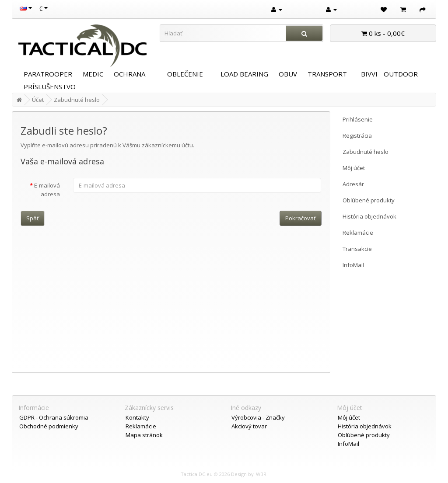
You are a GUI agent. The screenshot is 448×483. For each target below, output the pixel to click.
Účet (38, 100)
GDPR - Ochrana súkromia (54, 417)
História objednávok (369, 216)
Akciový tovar (249, 426)
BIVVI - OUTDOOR (389, 74)
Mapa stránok (144, 435)
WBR (261, 474)
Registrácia (357, 136)
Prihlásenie (358, 119)
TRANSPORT (327, 74)
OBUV (288, 74)
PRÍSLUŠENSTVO (50, 87)
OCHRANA (129, 74)
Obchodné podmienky (49, 426)
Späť (33, 218)
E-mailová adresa (47, 190)
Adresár (353, 184)
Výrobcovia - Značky (258, 417)
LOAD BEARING (244, 74)
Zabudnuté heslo (77, 100)
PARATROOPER (48, 74)
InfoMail (353, 265)
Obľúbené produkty (369, 200)
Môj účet (354, 168)
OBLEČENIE (185, 74)
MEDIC (93, 74)
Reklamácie (358, 233)
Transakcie (357, 249)
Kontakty (137, 417)
